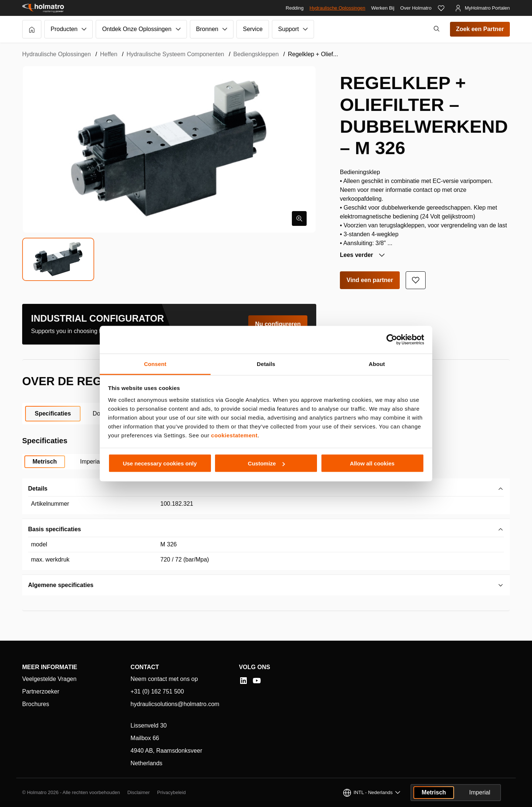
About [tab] (377, 364)
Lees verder (357, 255)
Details (38, 489)
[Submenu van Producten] (84, 29)
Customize (266, 463)
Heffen (109, 54)
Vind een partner (370, 280)
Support (289, 29)
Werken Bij (383, 8)
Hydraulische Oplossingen (337, 8)
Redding (294, 8)
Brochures (36, 704)
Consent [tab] (155, 364)
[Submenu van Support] (306, 29)
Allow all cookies (372, 463)
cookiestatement (234, 435)
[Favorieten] (441, 8)
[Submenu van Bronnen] (225, 29)
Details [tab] (266, 364)
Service (253, 29)
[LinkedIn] (243, 681)
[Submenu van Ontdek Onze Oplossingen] (178, 29)
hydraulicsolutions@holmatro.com (175, 704)
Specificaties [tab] (53, 413)
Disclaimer (139, 792)
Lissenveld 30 (149, 725)
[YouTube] (257, 681)
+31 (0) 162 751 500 (157, 691)
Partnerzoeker (41, 691)
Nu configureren (278, 324)
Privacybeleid (171, 792)
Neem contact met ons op (164, 679)
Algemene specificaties (61, 585)
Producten (64, 29)
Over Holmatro (416, 8)
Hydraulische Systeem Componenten (175, 54)
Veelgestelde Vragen (49, 679)
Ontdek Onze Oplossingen (137, 29)
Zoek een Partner (480, 29)
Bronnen (207, 29)
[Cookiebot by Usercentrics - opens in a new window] (392, 340)
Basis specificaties (54, 529)
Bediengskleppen (256, 54)
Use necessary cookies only (160, 463)
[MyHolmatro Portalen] (482, 8)
